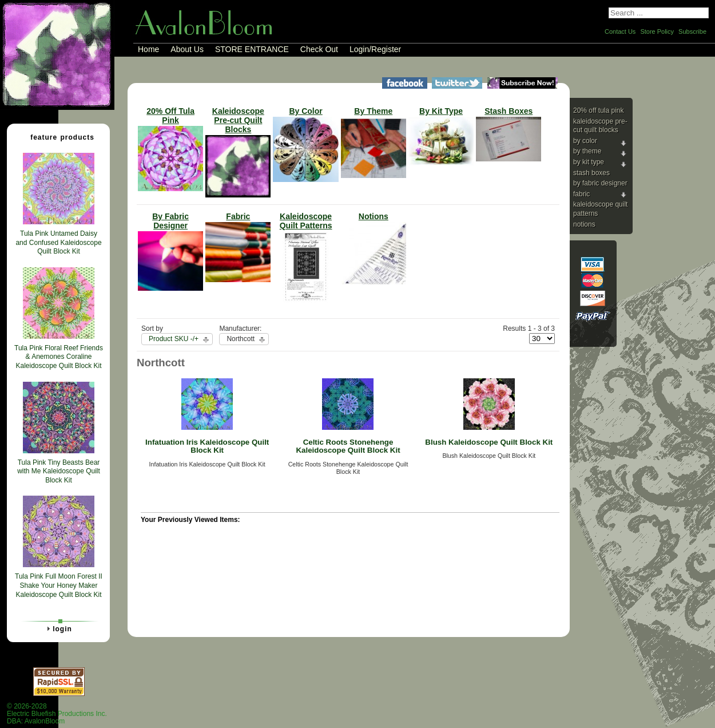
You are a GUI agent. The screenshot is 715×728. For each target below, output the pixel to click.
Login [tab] (58, 628)
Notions (584, 224)
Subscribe (692, 31)
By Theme (587, 151)
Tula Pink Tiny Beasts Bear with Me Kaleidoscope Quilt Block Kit (59, 471)
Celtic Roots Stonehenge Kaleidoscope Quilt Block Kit (348, 446)
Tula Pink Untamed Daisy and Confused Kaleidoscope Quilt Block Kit (58, 242)
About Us (187, 49)
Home (148, 49)
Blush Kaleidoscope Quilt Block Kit (489, 442)
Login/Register (375, 49)
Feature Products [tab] (58, 137)
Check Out (319, 49)
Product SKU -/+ (174, 339)
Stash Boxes (591, 173)
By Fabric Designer (600, 183)
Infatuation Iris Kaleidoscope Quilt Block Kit (207, 446)
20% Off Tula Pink (599, 110)
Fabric (581, 194)
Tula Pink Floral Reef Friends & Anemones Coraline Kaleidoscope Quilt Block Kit (59, 357)
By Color (585, 141)
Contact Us (620, 31)
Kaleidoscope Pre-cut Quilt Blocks (600, 126)
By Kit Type (589, 162)
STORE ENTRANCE (252, 49)
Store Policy (657, 31)
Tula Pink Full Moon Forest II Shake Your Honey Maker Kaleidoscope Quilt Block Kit (59, 585)
